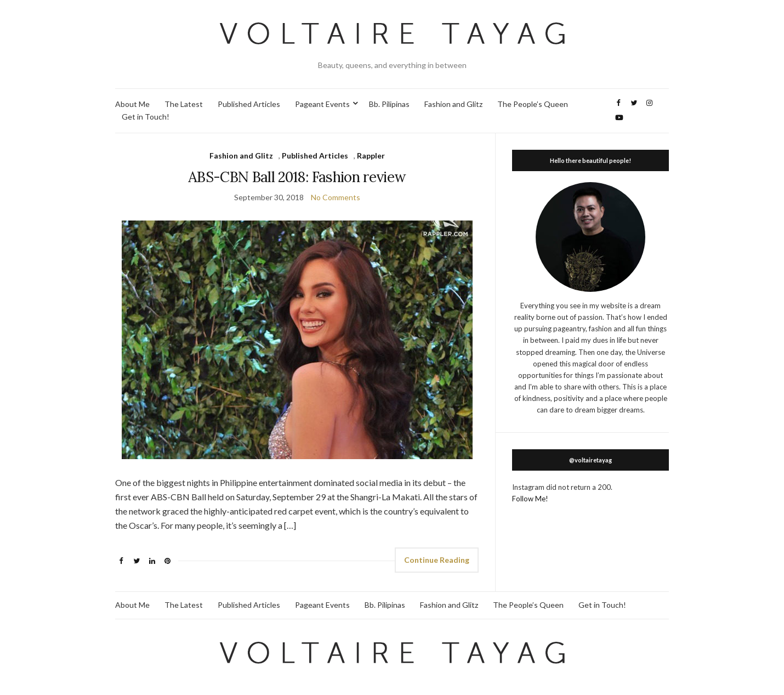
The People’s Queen (533, 104)
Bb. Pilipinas (389, 104)
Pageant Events (322, 104)
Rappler (371, 156)
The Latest (184, 104)
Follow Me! (530, 499)
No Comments (336, 197)
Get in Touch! (146, 117)
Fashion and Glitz (453, 104)
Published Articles (249, 104)
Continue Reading (437, 560)
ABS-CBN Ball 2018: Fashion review (297, 177)
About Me (132, 104)
